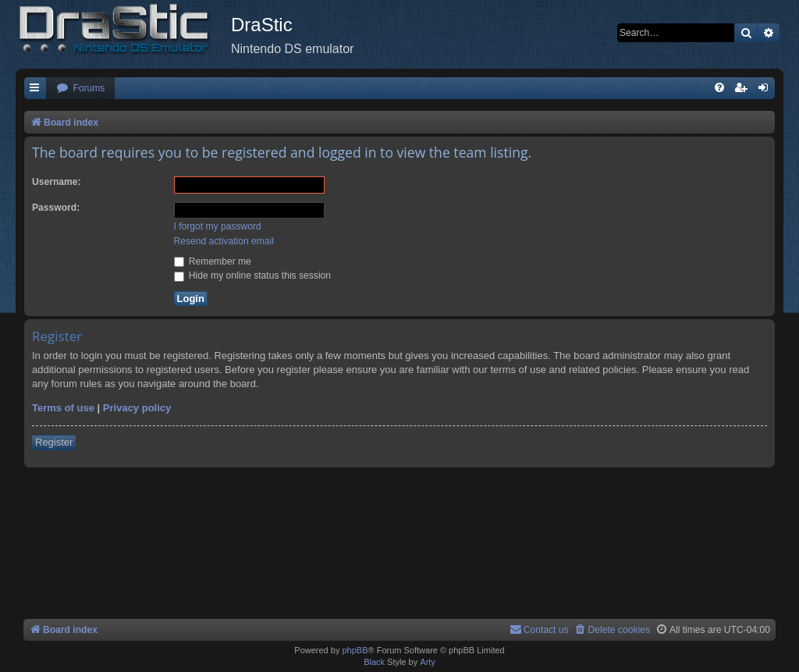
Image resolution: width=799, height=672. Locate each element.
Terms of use (63, 408)
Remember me (213, 261)
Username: (57, 182)
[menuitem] (80, 89)
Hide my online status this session (253, 276)
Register (54, 442)
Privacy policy (137, 408)
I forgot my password (218, 226)
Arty (428, 662)
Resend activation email (224, 241)
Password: (56, 208)
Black (374, 662)
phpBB (355, 650)
